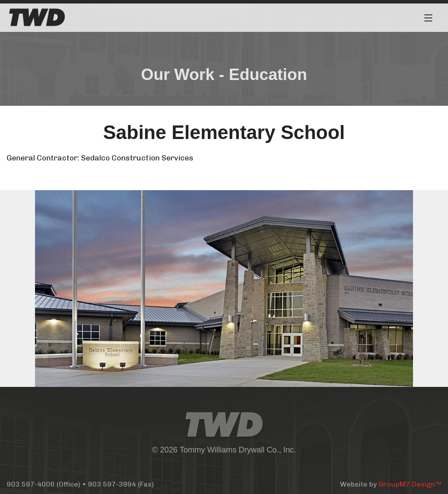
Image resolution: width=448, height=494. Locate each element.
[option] (224, 289)
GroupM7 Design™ (410, 484)
